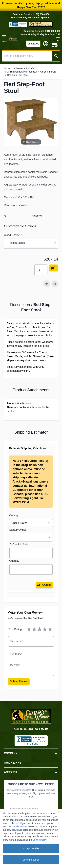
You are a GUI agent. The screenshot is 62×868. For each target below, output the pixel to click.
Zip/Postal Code (19, 544)
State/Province (18, 530)
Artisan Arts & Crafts (24, 68)
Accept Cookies (31, 848)
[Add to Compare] (55, 284)
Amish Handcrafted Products (22, 72)
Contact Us (33, 44)
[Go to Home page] (14, 39)
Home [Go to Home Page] (7, 68)
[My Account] (46, 44)
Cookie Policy (19, 827)
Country (14, 515)
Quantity (14, 561)
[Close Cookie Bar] (59, 812)
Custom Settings (31, 860)
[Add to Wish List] (47, 284)
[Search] (56, 56)
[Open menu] (4, 39)
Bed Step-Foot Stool (18, 75)
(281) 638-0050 (38, 729)
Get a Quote (44, 585)
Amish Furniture (48, 72)
